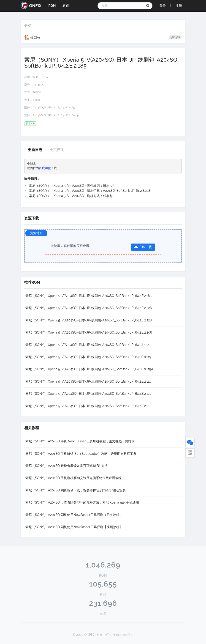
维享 (100, 635)
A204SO (38, 85)
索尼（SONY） (42, 77)
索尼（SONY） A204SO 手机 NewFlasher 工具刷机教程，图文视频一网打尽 (80, 441)
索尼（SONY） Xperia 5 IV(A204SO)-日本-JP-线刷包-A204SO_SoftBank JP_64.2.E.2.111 (88, 381)
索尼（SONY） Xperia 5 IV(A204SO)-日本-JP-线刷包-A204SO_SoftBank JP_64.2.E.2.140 (88, 406)
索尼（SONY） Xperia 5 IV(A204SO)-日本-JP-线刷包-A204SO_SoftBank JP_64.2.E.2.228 (89, 308)
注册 (179, 6)
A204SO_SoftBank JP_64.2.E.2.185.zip (56, 115)
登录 (163, 6)
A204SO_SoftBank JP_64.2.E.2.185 (54, 107)
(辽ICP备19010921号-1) (119, 635)
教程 (66, 6)
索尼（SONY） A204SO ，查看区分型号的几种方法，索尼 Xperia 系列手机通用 (82, 502)
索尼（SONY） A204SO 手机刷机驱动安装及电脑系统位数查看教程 (73, 478)
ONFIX (31, 5)
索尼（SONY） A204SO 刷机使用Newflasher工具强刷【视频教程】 (74, 527)
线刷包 (103, 38)
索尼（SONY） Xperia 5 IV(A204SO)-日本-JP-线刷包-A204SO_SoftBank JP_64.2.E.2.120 (88, 394)
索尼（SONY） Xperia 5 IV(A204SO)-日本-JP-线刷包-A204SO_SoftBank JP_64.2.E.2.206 (89, 332)
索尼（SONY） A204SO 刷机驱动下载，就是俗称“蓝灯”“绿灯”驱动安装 (76, 490)
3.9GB (36, 100)
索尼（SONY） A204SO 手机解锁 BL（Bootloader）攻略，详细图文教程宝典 (81, 454)
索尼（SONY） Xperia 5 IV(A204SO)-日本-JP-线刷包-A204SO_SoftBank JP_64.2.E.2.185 (88, 296)
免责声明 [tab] (57, 150)
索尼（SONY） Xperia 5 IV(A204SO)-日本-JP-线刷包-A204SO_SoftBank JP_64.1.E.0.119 (88, 357)
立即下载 (143, 247)
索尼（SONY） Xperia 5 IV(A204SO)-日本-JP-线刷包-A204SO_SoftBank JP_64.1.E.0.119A (89, 369)
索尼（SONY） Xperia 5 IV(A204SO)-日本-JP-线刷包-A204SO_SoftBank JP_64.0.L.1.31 (87, 345)
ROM (52, 6)
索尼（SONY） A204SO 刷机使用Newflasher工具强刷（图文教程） (74, 515)
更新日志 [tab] (35, 150)
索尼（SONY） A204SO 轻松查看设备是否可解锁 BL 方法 (67, 466)
